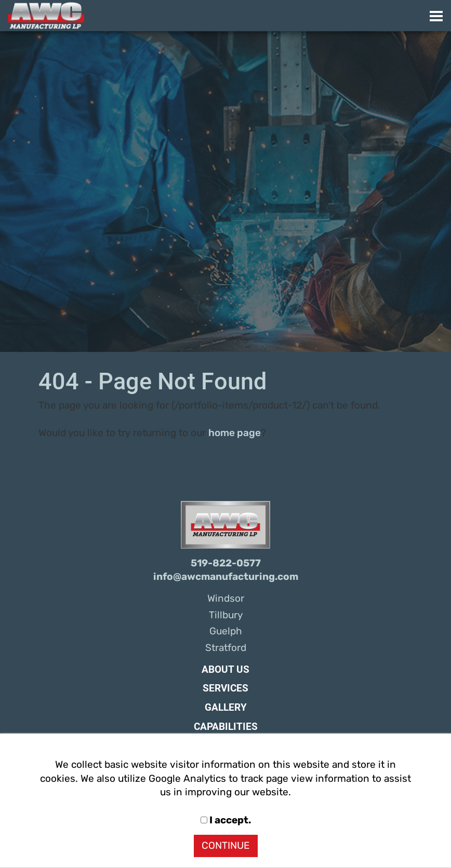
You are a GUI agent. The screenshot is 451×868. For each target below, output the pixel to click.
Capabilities (226, 727)
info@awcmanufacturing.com (226, 577)
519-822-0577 (226, 563)
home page (235, 433)
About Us (225, 670)
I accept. (226, 820)
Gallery (226, 708)
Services (225, 688)
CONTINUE (226, 846)
